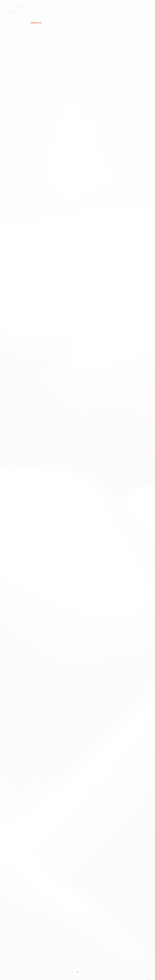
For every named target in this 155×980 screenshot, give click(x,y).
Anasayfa (36, 23)
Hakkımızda (94, 23)
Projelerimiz (54, 23)
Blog (109, 23)
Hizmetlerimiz (75, 23)
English (135, 23)
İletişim (121, 23)
